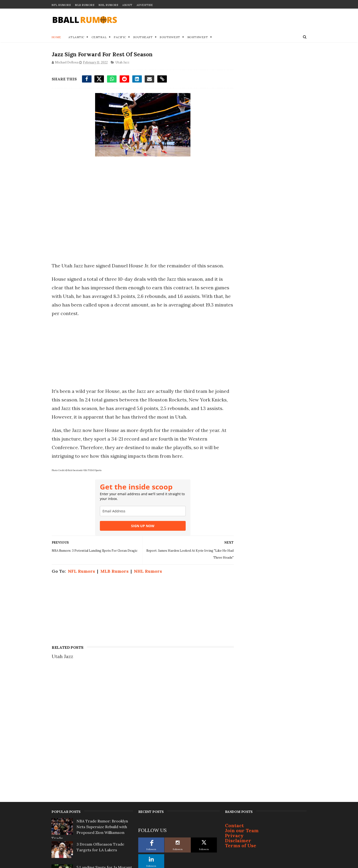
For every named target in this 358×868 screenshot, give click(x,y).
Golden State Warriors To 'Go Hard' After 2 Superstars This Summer (104, 811)
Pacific (120, 37)
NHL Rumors (108, 5)
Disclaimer (238, 709)
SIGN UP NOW (138, 527)
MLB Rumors (84, 5)
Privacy (234, 704)
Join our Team (242, 699)
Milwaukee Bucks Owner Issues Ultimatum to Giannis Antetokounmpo (105, 835)
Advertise (145, 5)
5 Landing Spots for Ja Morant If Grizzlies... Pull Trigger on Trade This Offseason (104, 742)
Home (56, 37)
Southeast (143, 37)
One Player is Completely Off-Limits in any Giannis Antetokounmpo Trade (104, 765)
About (127, 5)
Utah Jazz (122, 63)
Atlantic (76, 37)
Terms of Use (241, 715)
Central (99, 37)
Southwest (170, 37)
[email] (138, 512)
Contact (234, 694)
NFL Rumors (61, 5)
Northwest (198, 37)
